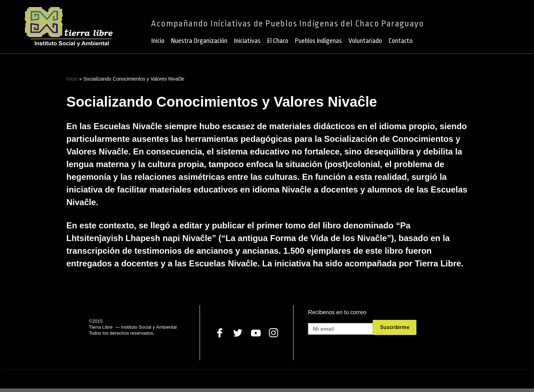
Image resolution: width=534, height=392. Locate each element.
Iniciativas (247, 41)
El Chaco (278, 41)
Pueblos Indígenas (318, 41)
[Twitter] (238, 333)
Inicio (158, 41)
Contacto (401, 41)
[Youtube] (256, 333)
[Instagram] (274, 333)
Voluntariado (365, 41)
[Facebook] (220, 333)
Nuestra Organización (199, 41)
